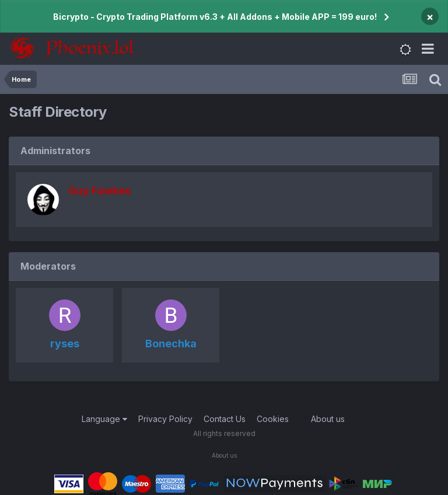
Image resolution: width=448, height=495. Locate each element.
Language (104, 419)
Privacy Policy (165, 419)
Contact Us (225, 419)
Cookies (273, 419)
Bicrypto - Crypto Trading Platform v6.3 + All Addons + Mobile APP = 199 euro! (215, 17)
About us (328, 419)
